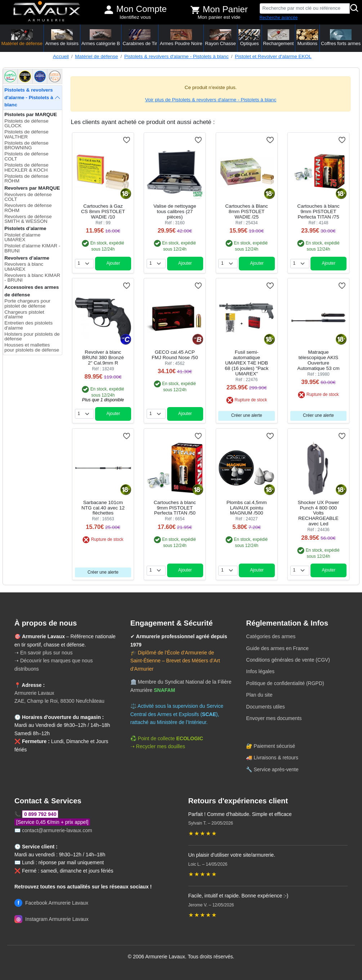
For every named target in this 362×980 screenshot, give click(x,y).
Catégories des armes (271, 636)
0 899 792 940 (40, 814)
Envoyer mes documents (274, 718)
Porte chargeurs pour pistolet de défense (27, 303)
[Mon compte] (109, 10)
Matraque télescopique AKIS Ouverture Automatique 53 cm (318, 360)
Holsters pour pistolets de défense (32, 337)
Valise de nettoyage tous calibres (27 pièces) (175, 211)
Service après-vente (276, 769)
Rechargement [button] (278, 38)
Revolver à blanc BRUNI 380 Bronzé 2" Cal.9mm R (103, 357)
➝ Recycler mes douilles (158, 746)
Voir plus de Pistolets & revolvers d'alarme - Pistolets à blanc (211, 100)
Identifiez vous (135, 17)
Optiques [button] (249, 38)
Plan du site (259, 695)
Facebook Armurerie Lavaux (51, 903)
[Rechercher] (354, 8)
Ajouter (113, 263)
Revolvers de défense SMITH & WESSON (28, 219)
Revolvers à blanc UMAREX (24, 267)
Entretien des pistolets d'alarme (28, 325)
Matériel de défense (96, 56)
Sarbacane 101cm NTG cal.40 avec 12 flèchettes (103, 508)
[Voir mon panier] (195, 10)
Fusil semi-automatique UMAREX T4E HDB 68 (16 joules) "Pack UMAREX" (247, 363)
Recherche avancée (279, 18)
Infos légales (260, 671)
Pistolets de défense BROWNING (26, 145)
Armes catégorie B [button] (101, 38)
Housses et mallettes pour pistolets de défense (32, 347)
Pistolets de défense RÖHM (26, 179)
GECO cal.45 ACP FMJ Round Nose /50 (175, 355)
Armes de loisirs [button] (62, 38)
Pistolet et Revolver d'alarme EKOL (273, 56)
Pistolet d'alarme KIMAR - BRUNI (32, 248)
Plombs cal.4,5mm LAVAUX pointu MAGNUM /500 (247, 508)
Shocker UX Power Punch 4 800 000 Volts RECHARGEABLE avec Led (319, 513)
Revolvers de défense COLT (28, 197)
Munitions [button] (307, 38)
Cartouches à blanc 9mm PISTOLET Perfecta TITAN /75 (318, 211)
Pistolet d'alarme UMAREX (22, 237)
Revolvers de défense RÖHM (28, 208)
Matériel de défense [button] (22, 38)
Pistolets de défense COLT (26, 156)
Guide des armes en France (277, 648)
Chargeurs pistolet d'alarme (24, 315)
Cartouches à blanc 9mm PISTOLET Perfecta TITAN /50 (175, 508)
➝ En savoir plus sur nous (43, 653)
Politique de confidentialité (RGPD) (285, 683)
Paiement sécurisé (274, 746)
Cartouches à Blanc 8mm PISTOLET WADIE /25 (247, 211)
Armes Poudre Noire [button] (181, 38)
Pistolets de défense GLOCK (26, 123)
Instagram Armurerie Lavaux (52, 919)
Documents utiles (265, 707)
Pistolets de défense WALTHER (26, 134)
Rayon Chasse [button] (220, 38)
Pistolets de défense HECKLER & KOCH (26, 167)
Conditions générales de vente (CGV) (288, 660)
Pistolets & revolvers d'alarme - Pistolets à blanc (176, 56)
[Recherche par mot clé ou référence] (305, 8)
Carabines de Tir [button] (140, 38)
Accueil (61, 56)
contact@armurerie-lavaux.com (57, 830)
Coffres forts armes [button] (341, 38)
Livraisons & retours (276, 758)
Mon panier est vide (219, 17)
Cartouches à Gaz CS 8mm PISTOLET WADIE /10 (103, 211)
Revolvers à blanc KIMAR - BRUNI (32, 278)
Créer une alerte (247, 415)
